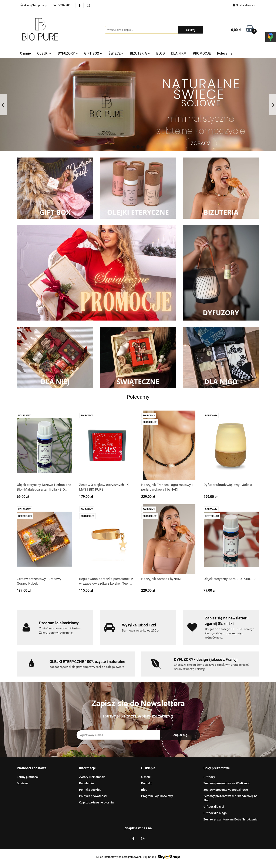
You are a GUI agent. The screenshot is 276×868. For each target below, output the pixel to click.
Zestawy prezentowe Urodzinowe (226, 790)
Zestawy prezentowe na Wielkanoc (227, 783)
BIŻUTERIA (140, 53)
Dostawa (23, 783)
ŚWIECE (116, 53)
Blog (144, 790)
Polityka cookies (90, 790)
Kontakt (147, 783)
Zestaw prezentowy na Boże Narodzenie (230, 819)
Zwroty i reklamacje (92, 777)
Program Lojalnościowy (157, 796)
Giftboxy (209, 777)
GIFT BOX (93, 53)
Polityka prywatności (93, 796)
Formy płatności (28, 777)
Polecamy (225, 53)
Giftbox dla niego (215, 813)
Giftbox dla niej (214, 807)
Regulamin (86, 783)
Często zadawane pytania (96, 802)
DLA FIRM (179, 53)
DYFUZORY (68, 53)
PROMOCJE (202, 53)
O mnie (25, 53)
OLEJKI (44, 53)
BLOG (161, 53)
